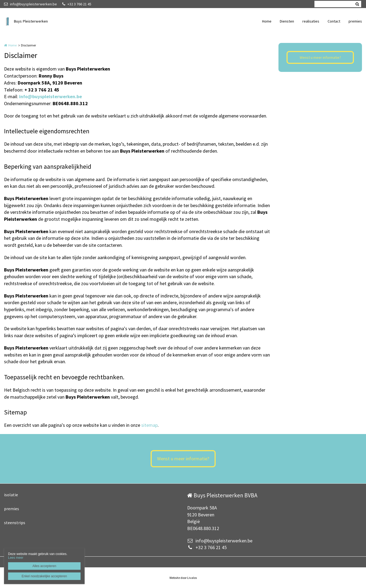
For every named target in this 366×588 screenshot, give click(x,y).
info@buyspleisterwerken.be (30, 4)
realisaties (311, 21)
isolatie (11, 495)
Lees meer (16, 558)
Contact (334, 21)
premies (355, 21)
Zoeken (357, 4)
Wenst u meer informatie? (320, 57)
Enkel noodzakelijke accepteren (44, 576)
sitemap (149, 425)
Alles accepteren (44, 566)
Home (267, 21)
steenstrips (15, 523)
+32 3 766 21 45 (77, 4)
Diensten (287, 21)
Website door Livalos (183, 578)
